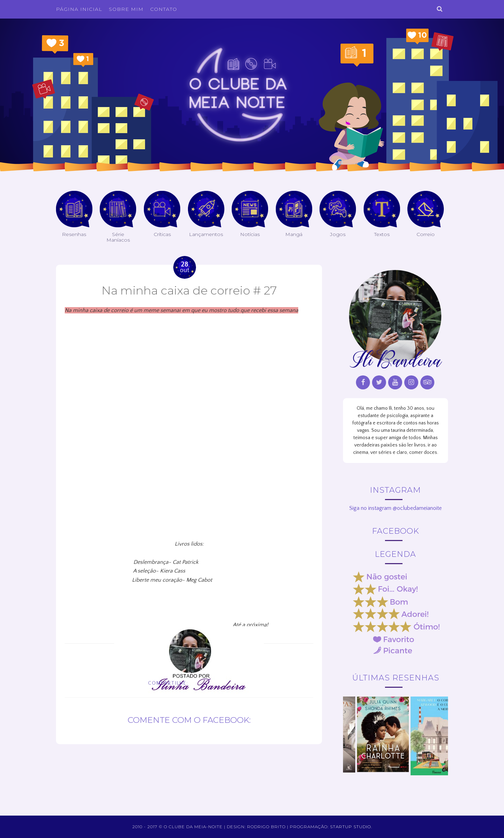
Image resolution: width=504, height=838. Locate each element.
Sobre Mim (126, 9)
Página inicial (79, 9)
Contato (164, 9)
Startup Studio (351, 827)
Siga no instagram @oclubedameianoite (395, 508)
